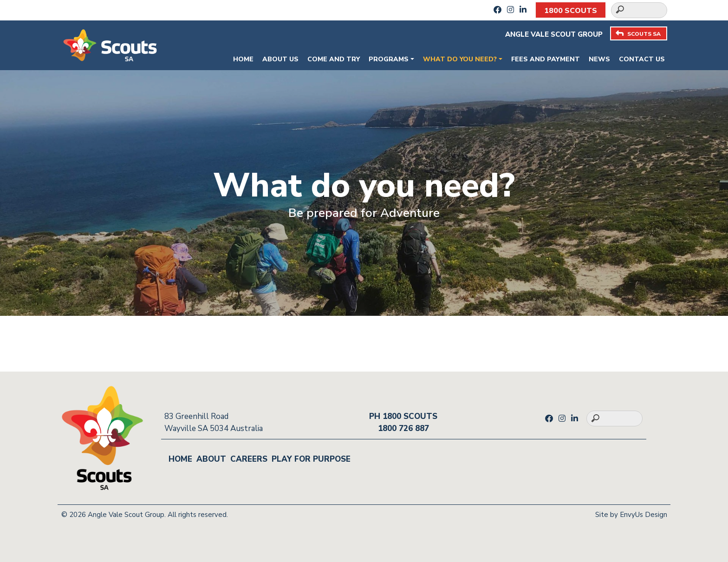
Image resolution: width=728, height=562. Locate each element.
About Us (280, 59)
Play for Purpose (311, 459)
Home (243, 59)
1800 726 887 (403, 428)
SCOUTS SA (638, 34)
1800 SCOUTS (571, 11)
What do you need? (460, 59)
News (599, 59)
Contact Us (642, 59)
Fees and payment (546, 59)
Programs (389, 59)
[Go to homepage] (110, 44)
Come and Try (334, 59)
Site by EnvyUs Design (631, 515)
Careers (249, 459)
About (211, 459)
